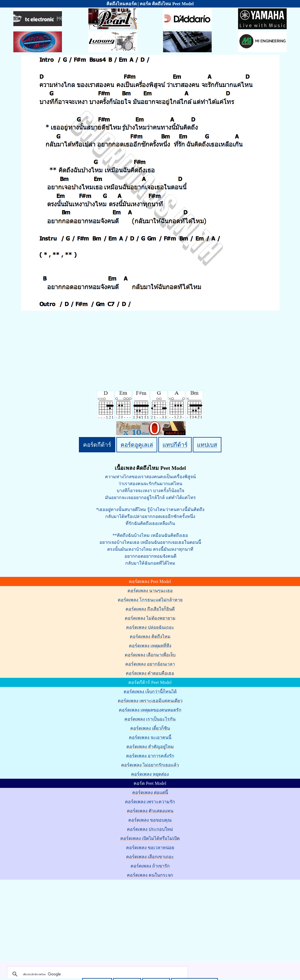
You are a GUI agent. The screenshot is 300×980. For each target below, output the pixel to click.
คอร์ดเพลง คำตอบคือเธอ (150, 673)
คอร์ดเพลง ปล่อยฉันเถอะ (150, 627)
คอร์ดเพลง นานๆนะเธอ (150, 591)
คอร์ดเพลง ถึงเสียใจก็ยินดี (150, 609)
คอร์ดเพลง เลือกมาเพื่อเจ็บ (150, 655)
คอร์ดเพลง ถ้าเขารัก (150, 866)
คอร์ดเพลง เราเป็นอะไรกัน (150, 719)
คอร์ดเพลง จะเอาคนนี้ (150, 737)
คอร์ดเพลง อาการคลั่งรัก (150, 756)
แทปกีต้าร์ (175, 445)
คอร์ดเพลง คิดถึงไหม (150, 637)
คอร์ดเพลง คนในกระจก (150, 875)
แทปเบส (207, 445)
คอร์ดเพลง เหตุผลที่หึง (150, 646)
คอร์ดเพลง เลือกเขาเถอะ (150, 857)
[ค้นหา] (97, 974)
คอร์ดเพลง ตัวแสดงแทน (150, 811)
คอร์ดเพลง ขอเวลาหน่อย (150, 848)
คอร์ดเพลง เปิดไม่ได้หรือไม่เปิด (150, 838)
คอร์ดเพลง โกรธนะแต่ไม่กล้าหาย (150, 600)
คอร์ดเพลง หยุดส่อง (150, 774)
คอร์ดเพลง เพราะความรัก (150, 802)
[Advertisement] (151, 919)
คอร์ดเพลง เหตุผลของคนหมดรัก (150, 710)
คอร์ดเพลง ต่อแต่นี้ (150, 792)
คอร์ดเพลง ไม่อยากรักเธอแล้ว (150, 765)
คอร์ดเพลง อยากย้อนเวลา (150, 664)
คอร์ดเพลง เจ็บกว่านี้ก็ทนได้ (150, 692)
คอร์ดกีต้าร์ (97, 445)
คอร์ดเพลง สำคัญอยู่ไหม (150, 747)
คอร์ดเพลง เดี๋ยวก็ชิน (150, 728)
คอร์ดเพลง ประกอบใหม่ (150, 829)
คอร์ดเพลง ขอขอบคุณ (150, 820)
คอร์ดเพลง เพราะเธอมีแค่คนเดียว (150, 701)
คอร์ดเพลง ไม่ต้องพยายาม (150, 618)
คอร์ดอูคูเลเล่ (137, 445)
